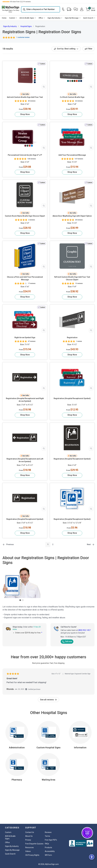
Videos (28, 851)
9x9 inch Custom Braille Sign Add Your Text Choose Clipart (72, 278)
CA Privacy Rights (32, 855)
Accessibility (50, 851)
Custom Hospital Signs (48, 748)
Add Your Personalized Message (72, 155)
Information (80, 748)
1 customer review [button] (23, 37)
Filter (88, 49)
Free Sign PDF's (51, 840)
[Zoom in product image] (44, 87)
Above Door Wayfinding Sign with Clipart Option (72, 216)
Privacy (28, 840)
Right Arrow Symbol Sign (25, 337)
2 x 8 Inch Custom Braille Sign (72, 97)
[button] (76, 9)
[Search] (41, 9)
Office (41, 18)
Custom (12, 18)
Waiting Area (48, 780)
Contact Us (30, 832)
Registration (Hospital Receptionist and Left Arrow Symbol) (25, 460)
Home (4, 18)
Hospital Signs (26, 26)
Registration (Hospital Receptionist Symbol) (72, 398)
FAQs (47, 844)
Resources (29, 847)
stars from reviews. (20, 2)
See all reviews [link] (48, 700)
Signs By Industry (54, 18)
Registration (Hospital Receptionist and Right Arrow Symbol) (25, 400)
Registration (72, 337)
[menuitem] (4, 18)
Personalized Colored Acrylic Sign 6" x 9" (25, 155)
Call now (67, 642)
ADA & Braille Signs (27, 18)
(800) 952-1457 (84, 630)
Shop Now (25, 114)
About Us (29, 836)
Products (48, 847)
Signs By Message (72, 18)
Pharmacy (17, 780)
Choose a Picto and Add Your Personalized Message (25, 278)
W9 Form (48, 855)
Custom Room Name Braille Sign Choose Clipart (25, 216)
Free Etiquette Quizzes (34, 844)
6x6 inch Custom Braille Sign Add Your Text (25, 97)
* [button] (42, 633)
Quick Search (88, 18)
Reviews (48, 832)
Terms (47, 836)
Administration (17, 748)
